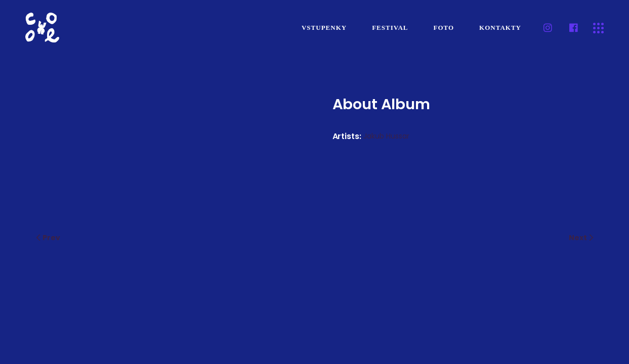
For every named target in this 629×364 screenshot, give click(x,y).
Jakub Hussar (386, 136)
